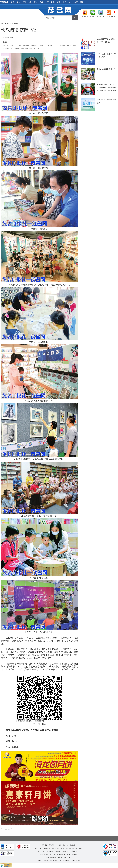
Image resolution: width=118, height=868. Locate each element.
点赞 (7, 830)
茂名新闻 (15, 24)
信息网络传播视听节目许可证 (49, 854)
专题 (30, 2)
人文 (70, 2)
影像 (82, 2)
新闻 (24, 2)
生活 (64, 2)
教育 (76, 2)
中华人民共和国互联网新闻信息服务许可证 (58, 857)
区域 (36, 2)
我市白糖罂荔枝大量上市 (106, 69)
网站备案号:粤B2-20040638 (68, 854)
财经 (47, 2)
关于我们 (51, 845)
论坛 (18, 2)
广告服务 (58, 845)
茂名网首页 (4, 2)
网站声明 (65, 845)
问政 (13, 2)
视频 (41, 2)
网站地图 (72, 845)
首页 (3, 24)
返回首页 (44, 845)
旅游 (53, 2)
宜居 (59, 2)
